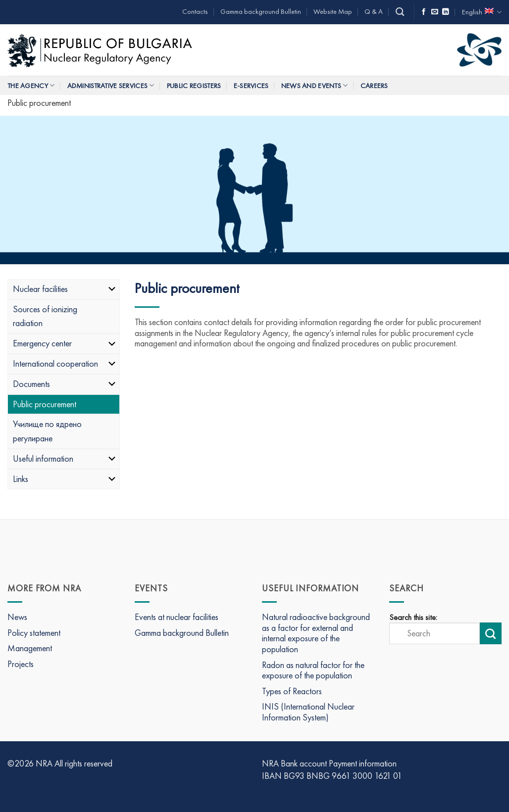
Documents (65, 384)
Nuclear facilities (65, 289)
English (482, 12)
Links (65, 479)
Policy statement (34, 633)
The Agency (31, 85)
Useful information (65, 458)
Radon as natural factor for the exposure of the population (313, 670)
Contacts (195, 11)
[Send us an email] (435, 12)
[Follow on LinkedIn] (446, 12)
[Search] (400, 12)
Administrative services (111, 85)
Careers (374, 86)
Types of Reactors (292, 691)
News (17, 617)
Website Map (333, 11)
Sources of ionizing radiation (45, 316)
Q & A (374, 11)
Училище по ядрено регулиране (47, 431)
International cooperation (65, 363)
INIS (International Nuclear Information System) (308, 712)
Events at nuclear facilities (177, 617)
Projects (21, 664)
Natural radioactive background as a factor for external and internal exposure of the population (316, 633)
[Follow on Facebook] (424, 12)
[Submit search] (491, 633)
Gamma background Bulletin (261, 11)
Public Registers (194, 86)
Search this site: (413, 618)
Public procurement (45, 404)
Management (30, 648)
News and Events (315, 85)
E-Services (251, 86)
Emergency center (65, 343)
